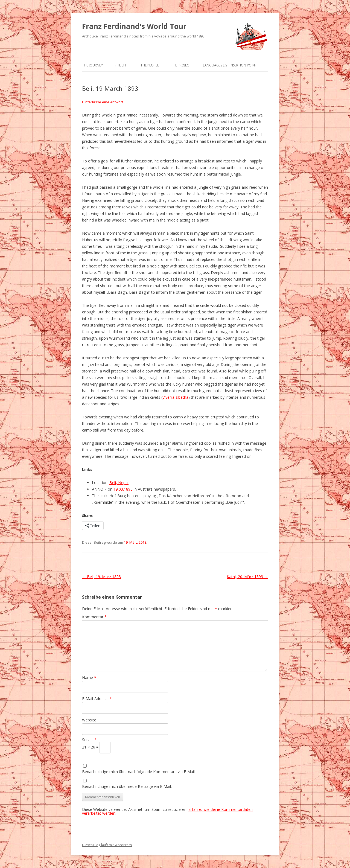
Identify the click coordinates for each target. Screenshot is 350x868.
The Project (181, 65)
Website (89, 720)
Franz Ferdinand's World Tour (134, 26)
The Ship (122, 65)
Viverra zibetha (175, 397)
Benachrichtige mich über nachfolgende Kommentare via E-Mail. (139, 772)
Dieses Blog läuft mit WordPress (107, 845)
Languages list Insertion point (230, 65)
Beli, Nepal (119, 483)
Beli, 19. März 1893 (101, 577)
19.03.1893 (123, 489)
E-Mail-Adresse (97, 699)
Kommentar (94, 617)
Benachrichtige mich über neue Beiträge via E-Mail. (127, 786)
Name (89, 678)
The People (150, 65)
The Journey (92, 65)
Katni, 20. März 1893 (247, 577)
